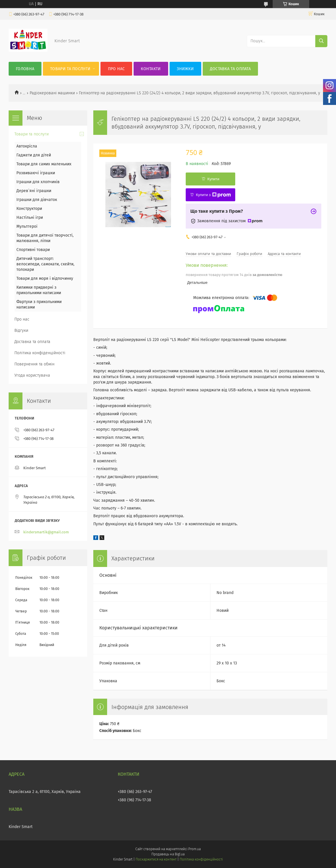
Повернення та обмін (34, 364)
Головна (25, 69)
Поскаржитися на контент (156, 859)
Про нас (116, 69)
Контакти (151, 69)
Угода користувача (32, 375)
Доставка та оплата (230, 69)
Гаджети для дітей (34, 155)
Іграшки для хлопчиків (38, 182)
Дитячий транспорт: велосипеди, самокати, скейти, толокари (45, 264)
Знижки (185, 69)
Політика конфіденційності (40, 353)
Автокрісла (27, 146)
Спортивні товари (33, 250)
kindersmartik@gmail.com (46, 532)
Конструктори (29, 209)
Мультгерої (27, 226)
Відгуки (21, 330)
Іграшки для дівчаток (37, 200)
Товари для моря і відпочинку (45, 278)
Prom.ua (194, 849)
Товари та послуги (70, 69)
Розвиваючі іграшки (36, 173)
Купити (213, 179)
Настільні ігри (30, 218)
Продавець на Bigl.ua (168, 854)
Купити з (213, 195)
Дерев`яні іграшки (34, 191)
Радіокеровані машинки (52, 93)
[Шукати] (321, 41)
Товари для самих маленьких (44, 164)
